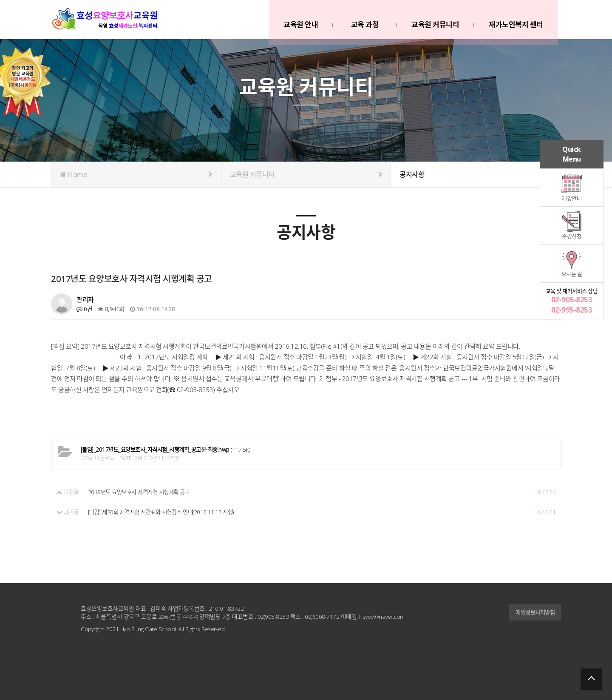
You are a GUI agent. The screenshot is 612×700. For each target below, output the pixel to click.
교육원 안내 (300, 21)
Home (136, 174)
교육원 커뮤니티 (434, 21)
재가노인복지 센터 (515, 21)
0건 (84, 309)
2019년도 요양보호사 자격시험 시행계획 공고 (143, 492)
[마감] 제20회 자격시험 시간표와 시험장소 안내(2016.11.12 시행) (165, 511)
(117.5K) (170, 450)
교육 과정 (364, 21)
